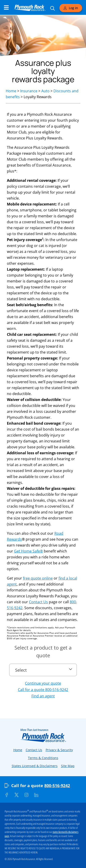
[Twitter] (17, 795)
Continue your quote (43, 683)
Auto (45, 91)
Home (11, 91)
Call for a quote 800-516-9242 (43, 690)
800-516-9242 (57, 786)
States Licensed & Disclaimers (35, 766)
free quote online (38, 578)
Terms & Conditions (43, 758)
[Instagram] (26, 795)
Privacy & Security (59, 750)
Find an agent (43, 696)
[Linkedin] (36, 795)
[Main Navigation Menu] (6, 8)
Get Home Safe (28, 551)
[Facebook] (7, 795)
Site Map (68, 766)
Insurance (29, 91)
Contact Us (38, 602)
